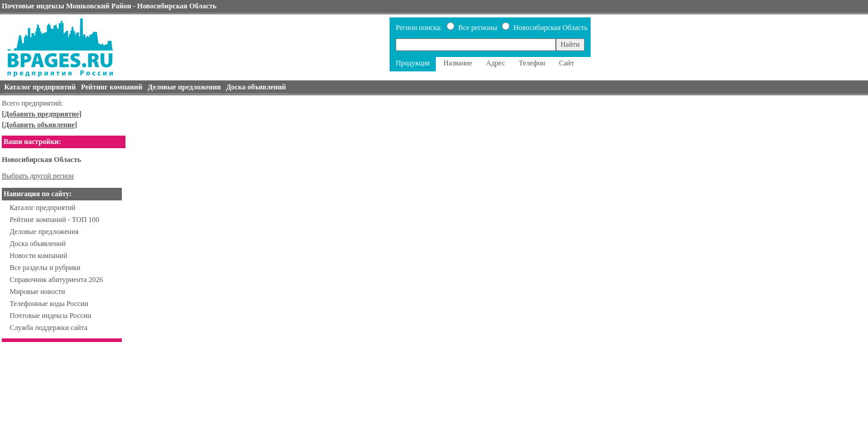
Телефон (532, 63)
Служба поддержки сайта (49, 328)
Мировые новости (37, 292)
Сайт (566, 63)
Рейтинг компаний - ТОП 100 (54, 220)
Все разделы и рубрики (45, 268)
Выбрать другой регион (38, 176)
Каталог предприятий (43, 208)
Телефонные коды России (49, 304)
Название (458, 63)
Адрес (496, 63)
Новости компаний (38, 256)
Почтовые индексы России (50, 316)
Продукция (413, 63)
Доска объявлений (38, 244)
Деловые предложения (44, 232)
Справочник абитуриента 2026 (56, 280)
